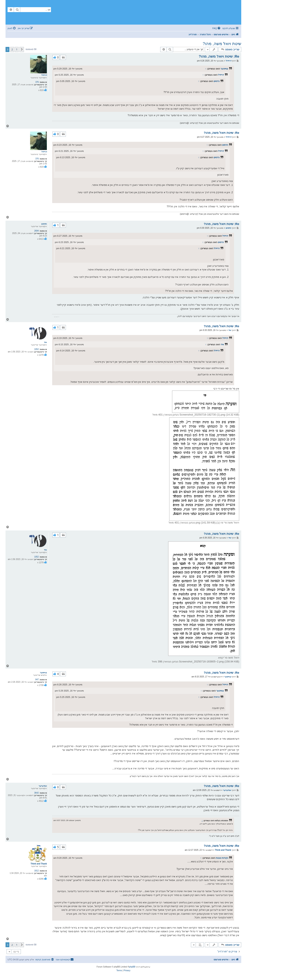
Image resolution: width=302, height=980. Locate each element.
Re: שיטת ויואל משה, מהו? (219, 56)
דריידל (44, 75)
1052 (36, 349)
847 (37, 680)
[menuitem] (217, 28)
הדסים (217, 81)
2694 (36, 231)
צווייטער (224, 69)
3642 (36, 793)
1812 (36, 871)
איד (45, 342)
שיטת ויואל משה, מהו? (222, 44)
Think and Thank (39, 864)
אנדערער (43, 786)
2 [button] (12, 49)
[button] (22, 49)
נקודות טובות (222, 858)
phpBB (132, 967)
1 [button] (17, 49)
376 (37, 82)
